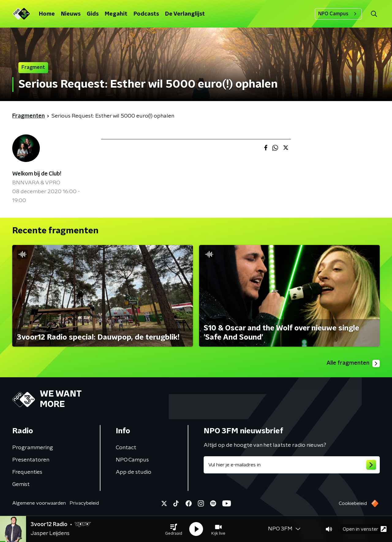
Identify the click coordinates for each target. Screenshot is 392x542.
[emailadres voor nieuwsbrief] (292, 465)
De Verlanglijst (185, 14)
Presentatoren (31, 460)
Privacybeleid (84, 503)
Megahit (116, 14)
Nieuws (71, 14)
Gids (93, 14)
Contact (126, 448)
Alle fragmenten (353, 363)
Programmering (33, 448)
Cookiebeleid (353, 503)
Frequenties (27, 472)
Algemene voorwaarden (39, 503)
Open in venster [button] (365, 529)
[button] (174, 529)
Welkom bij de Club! (37, 174)
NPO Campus (338, 14)
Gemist (21, 484)
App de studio (134, 472)
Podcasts (146, 14)
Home (47, 14)
